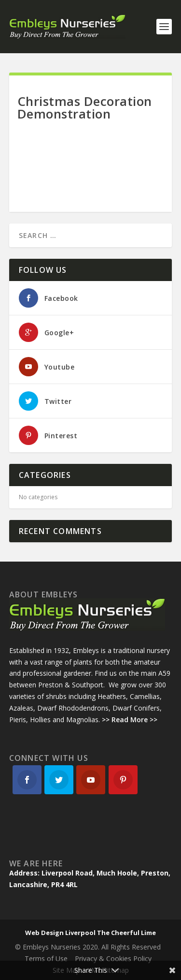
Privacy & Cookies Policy (113, 958)
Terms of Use (46, 958)
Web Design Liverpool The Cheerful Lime (90, 933)
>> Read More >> (130, 720)
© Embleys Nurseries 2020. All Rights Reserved (88, 947)
